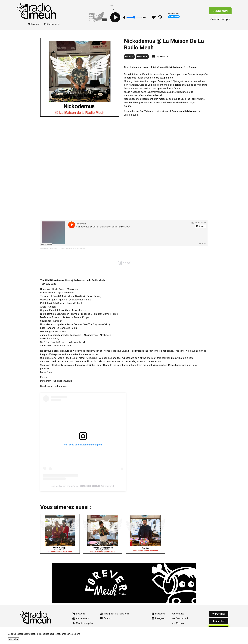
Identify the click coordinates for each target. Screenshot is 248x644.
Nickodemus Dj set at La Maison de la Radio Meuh (67, 249)
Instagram (158, 618)
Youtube (178, 614)
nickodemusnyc (64, 381)
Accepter (14, 639)
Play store (219, 614)
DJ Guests (142, 57)
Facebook (158, 614)
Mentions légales (83, 623)
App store (219, 621)
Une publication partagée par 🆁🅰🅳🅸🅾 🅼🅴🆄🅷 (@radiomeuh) (83, 486)
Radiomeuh (44, 249)
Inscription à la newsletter (115, 614)
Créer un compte (220, 19)
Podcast (129, 57)
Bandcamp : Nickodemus (54, 386)
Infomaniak (174, 17)
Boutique (34, 24)
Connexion (220, 11)
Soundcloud (180, 618)
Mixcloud (179, 623)
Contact (106, 618)
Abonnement (52, 24)
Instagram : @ (48, 381)
